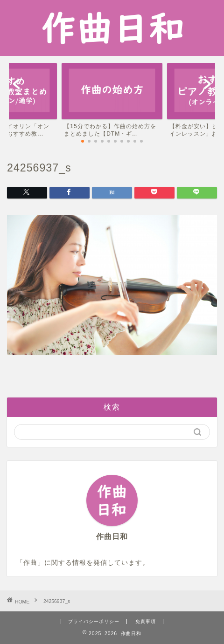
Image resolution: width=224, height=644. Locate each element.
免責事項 (146, 621)
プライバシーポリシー (94, 621)
